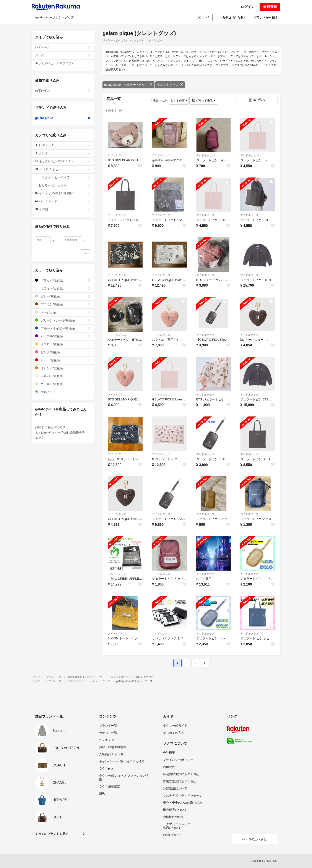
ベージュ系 (63, 312)
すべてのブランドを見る (52, 834)
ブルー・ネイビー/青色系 (63, 328)
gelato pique (63, 118)
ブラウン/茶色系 (63, 304)
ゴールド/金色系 (63, 384)
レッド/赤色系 (63, 360)
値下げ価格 (63, 91)
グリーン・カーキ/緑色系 (63, 320)
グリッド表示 (204, 101)
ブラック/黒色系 (63, 280)
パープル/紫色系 (63, 336)
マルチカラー (63, 392)
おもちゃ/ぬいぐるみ (64, 185)
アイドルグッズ (117, 155)
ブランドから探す (266, 18)
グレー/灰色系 (63, 296)
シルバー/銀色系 (63, 376)
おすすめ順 (179, 101)
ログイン (247, 7)
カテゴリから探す (234, 18)
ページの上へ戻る (254, 839)
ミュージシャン (117, 574)
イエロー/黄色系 (63, 344)
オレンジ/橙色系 (63, 368)
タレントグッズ (170, 85)
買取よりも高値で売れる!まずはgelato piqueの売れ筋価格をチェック (63, 432)
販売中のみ (158, 101)
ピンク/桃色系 (63, 352)
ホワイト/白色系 (63, 288)
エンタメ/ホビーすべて (64, 177)
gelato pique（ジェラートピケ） (128, 85)
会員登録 (270, 7)
